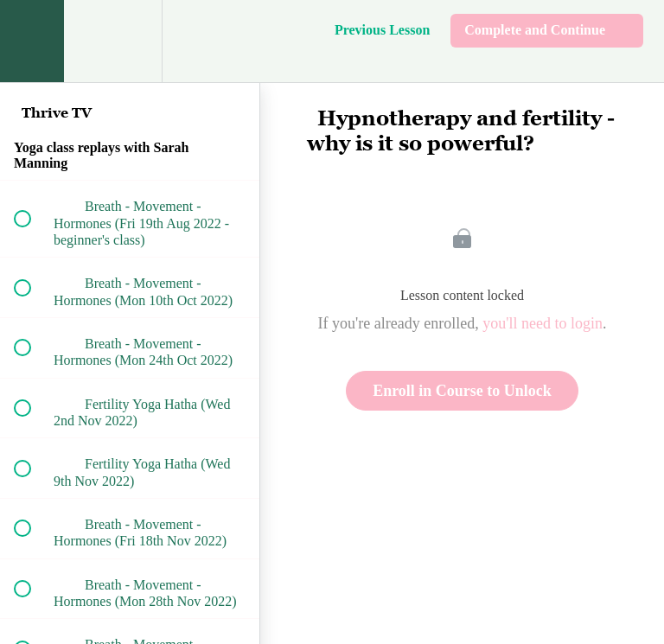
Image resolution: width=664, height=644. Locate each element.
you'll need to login (543, 323)
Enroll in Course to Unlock (462, 391)
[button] (32, 41)
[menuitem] (130, 41)
